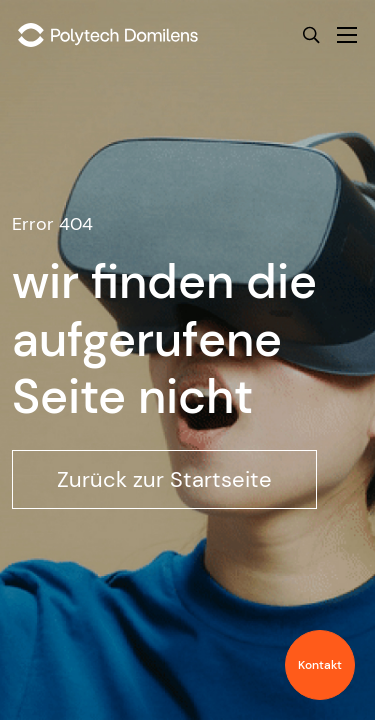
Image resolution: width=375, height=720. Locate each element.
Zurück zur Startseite (164, 479)
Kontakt (320, 665)
